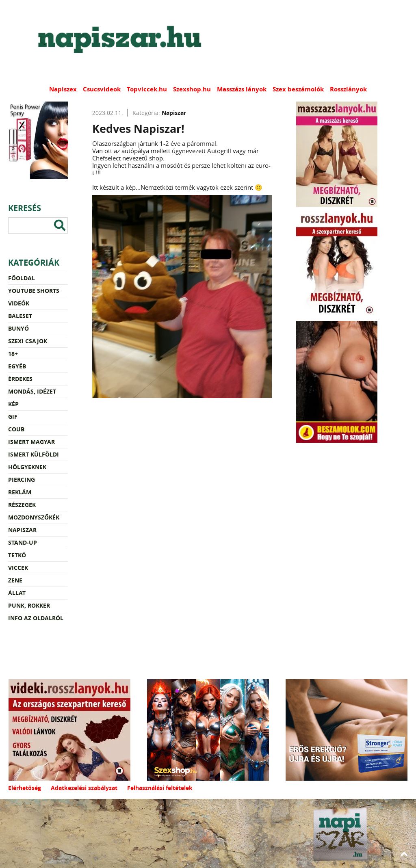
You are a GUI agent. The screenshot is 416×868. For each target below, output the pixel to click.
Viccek (18, 568)
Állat (17, 593)
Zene (15, 580)
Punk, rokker (29, 605)
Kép (13, 404)
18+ (13, 354)
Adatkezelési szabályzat (84, 788)
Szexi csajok (28, 341)
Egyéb (17, 366)
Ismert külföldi (34, 454)
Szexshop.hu (192, 89)
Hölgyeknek (27, 467)
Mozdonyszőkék (34, 517)
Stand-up (23, 542)
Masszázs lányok (242, 89)
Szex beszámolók (298, 89)
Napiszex (63, 89)
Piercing (22, 479)
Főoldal (22, 278)
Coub (16, 429)
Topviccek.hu (147, 89)
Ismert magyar (31, 442)
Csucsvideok (102, 89)
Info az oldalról (36, 618)
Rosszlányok (348, 89)
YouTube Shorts (34, 291)
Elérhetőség (25, 788)
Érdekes (20, 379)
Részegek (22, 505)
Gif (13, 417)
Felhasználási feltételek (160, 788)
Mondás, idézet (32, 391)
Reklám (20, 492)
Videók (19, 303)
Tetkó (17, 555)
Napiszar (22, 530)
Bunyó (18, 328)
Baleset (20, 316)
